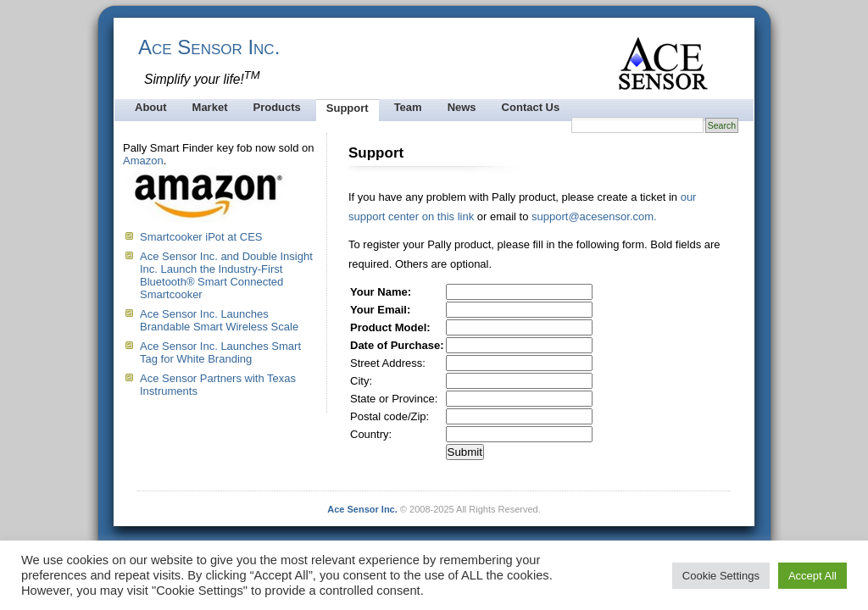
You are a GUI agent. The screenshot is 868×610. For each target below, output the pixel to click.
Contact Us (531, 107)
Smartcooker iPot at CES (201, 237)
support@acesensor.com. (594, 216)
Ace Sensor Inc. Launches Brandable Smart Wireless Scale (219, 320)
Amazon (143, 161)
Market (210, 107)
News (462, 107)
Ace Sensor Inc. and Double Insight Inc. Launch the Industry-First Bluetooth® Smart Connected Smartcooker (226, 275)
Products (276, 107)
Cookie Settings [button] (721, 576)
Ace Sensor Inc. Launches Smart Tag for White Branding (220, 352)
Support (348, 108)
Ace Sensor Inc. (209, 47)
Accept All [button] (812, 576)
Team (408, 107)
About (151, 107)
